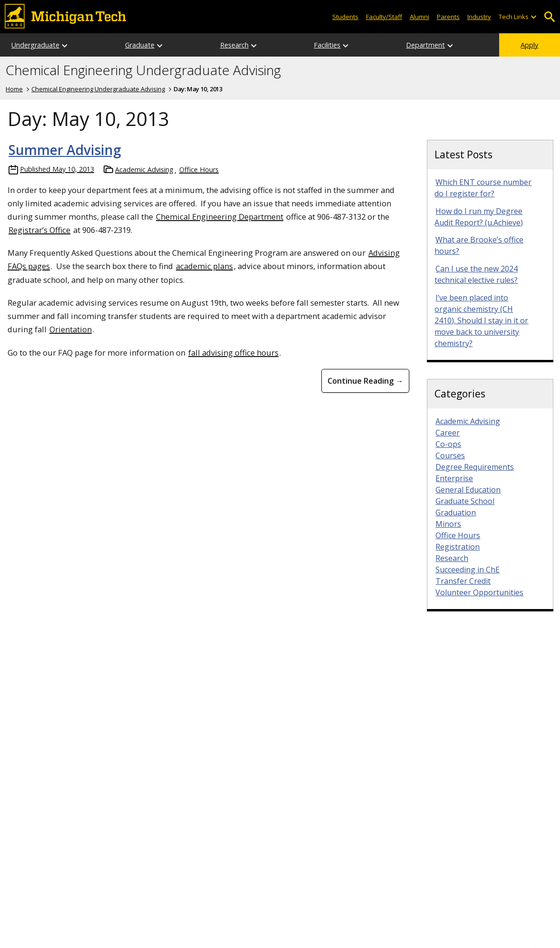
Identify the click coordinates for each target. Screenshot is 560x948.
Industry (479, 17)
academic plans (204, 266)
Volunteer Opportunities (479, 592)
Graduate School (465, 501)
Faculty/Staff (384, 17)
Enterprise (454, 478)
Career (448, 433)
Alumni (420, 17)
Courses (450, 455)
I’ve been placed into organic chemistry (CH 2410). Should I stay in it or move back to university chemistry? (481, 320)
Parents (448, 17)
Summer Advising (65, 150)
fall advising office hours (233, 353)
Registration (458, 547)
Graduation (456, 513)
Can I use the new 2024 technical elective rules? (476, 274)
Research (234, 45)
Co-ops (448, 444)
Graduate (140, 45)
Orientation (71, 329)
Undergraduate (35, 45)
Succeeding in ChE (468, 570)
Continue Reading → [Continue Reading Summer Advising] (365, 381)
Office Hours (199, 169)
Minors (448, 524)
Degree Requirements (475, 467)
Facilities (327, 45)
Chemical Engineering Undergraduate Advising (143, 70)
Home (14, 89)
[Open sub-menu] (533, 17)
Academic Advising (144, 169)
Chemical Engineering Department (220, 217)
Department (425, 45)
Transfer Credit (463, 581)
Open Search (549, 17)
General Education (468, 490)
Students (345, 17)
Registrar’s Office (39, 230)
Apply (529, 45)
